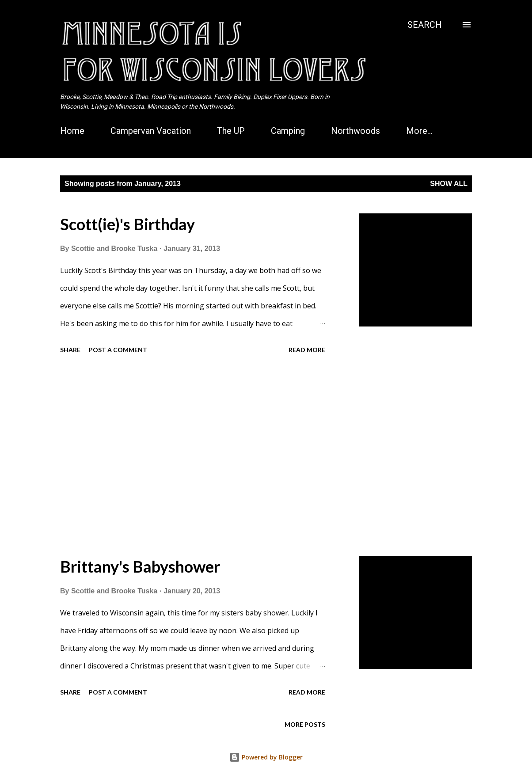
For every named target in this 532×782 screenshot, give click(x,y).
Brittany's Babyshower (140, 566)
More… (419, 131)
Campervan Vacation (151, 131)
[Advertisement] (209, 456)
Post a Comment (118, 350)
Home (72, 131)
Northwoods (355, 131)
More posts (305, 724)
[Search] (425, 25)
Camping (288, 131)
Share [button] (70, 350)
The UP (231, 131)
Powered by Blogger (266, 757)
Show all (449, 184)
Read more (307, 350)
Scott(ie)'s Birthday (127, 224)
